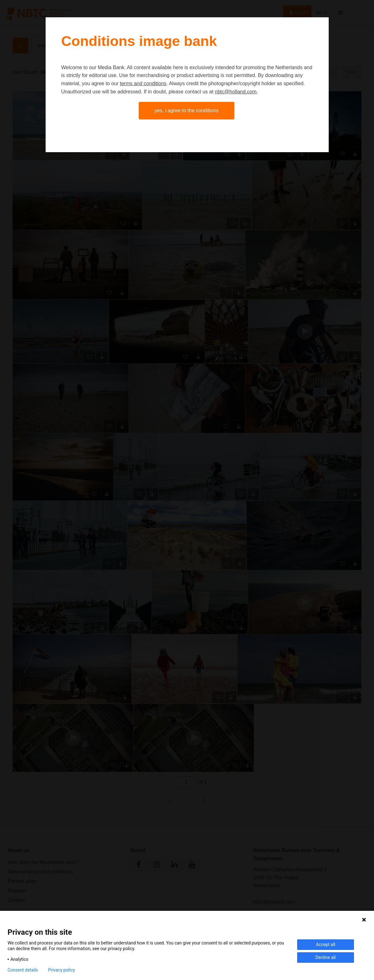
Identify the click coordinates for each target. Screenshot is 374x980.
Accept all (326, 944)
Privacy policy (61, 970)
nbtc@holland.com (236, 92)
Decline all (326, 957)
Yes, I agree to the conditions (187, 111)
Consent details (23, 970)
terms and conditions (143, 83)
